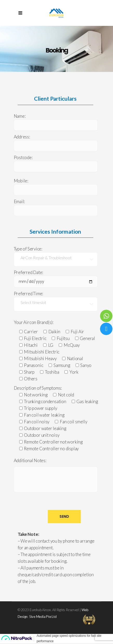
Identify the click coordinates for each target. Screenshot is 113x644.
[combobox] (56, 259)
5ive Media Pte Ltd (43, 617)
